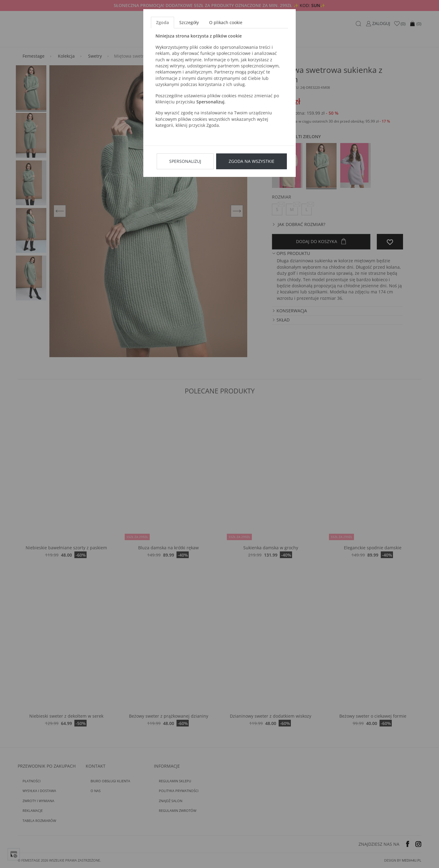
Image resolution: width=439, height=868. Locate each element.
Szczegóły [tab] (189, 22)
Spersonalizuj (185, 161)
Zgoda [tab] (162, 22)
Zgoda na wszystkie (252, 161)
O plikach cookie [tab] (226, 22)
